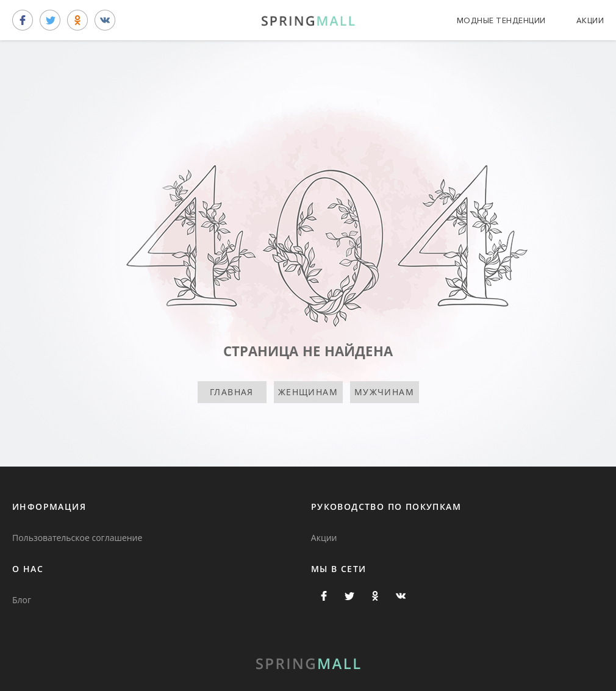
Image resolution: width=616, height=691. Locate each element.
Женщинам (308, 392)
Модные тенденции (501, 20)
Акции (590, 20)
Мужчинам (384, 392)
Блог (22, 600)
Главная (232, 392)
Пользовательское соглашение (77, 538)
